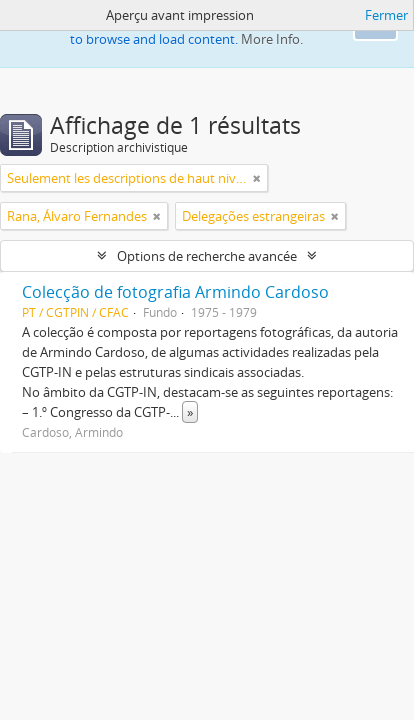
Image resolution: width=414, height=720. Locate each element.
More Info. (272, 39)
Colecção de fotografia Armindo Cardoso (175, 292)
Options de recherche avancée (207, 256)
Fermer (386, 15)
